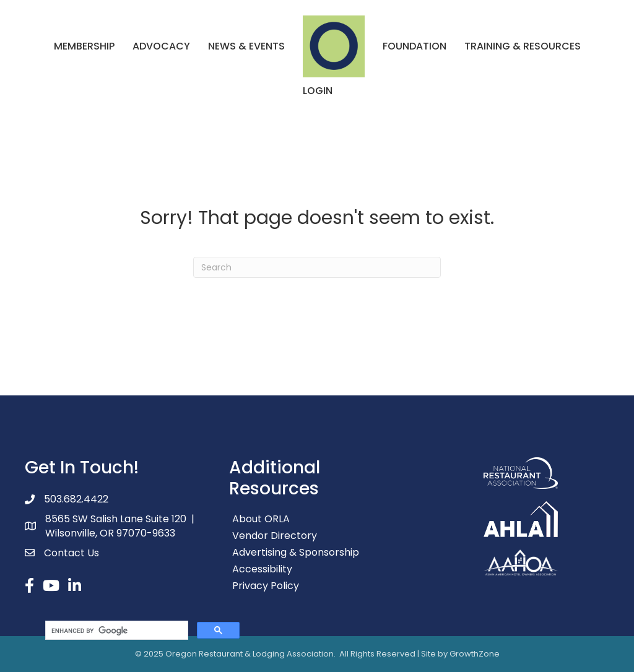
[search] (115, 631)
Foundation (415, 46)
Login (318, 91)
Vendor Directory (275, 536)
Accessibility (262, 569)
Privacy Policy (266, 586)
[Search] (317, 267)
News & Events (246, 46)
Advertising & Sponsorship (296, 552)
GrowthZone (475, 654)
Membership (84, 46)
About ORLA (261, 519)
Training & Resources (523, 46)
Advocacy (161, 46)
